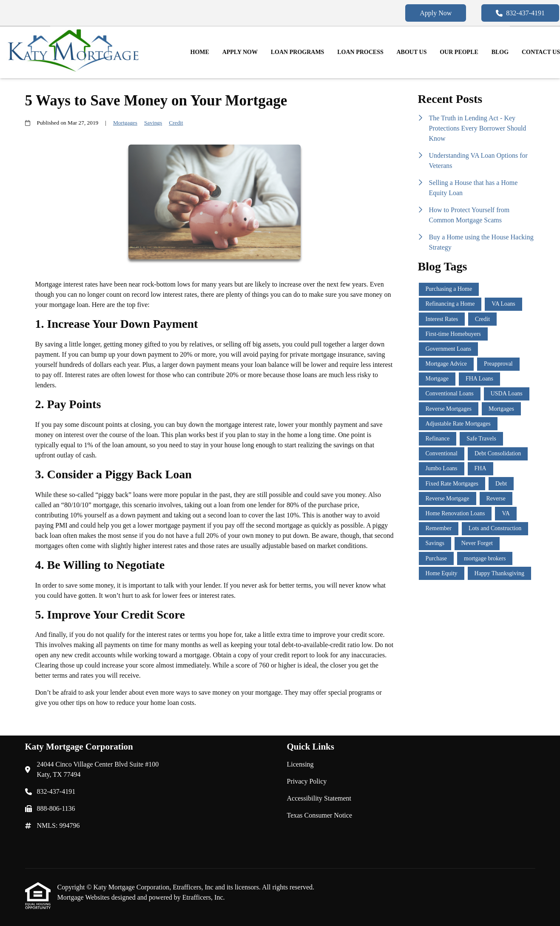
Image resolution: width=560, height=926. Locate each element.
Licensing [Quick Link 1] (300, 764)
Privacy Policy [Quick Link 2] (307, 781)
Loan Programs (298, 52)
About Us (412, 52)
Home (200, 52)
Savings (153, 123)
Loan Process (360, 52)
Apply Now (436, 13)
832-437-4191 (520, 13)
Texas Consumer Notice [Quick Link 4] (320, 815)
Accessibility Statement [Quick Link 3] (319, 798)
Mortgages (125, 123)
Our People (459, 52)
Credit (176, 123)
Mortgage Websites (84, 897)
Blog (500, 52)
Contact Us (541, 52)
